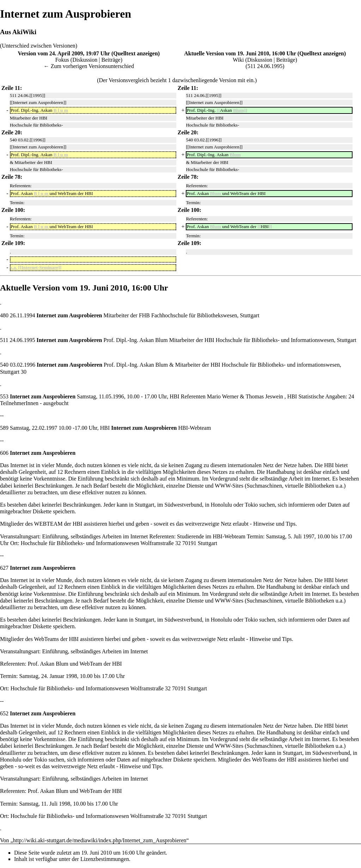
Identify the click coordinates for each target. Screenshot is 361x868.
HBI (117, 791)
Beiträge (111, 60)
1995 (277, 66)
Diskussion (85, 60)
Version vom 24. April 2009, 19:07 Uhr (64, 53)
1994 (29, 315)
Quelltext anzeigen (136, 53)
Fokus (62, 60)
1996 (30, 365)
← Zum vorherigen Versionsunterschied (89, 66)
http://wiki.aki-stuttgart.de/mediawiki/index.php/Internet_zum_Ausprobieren (100, 840)
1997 (51, 428)
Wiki (238, 60)
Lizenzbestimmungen (105, 859)
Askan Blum (153, 340)
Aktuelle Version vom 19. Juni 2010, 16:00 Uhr (240, 53)
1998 (71, 676)
